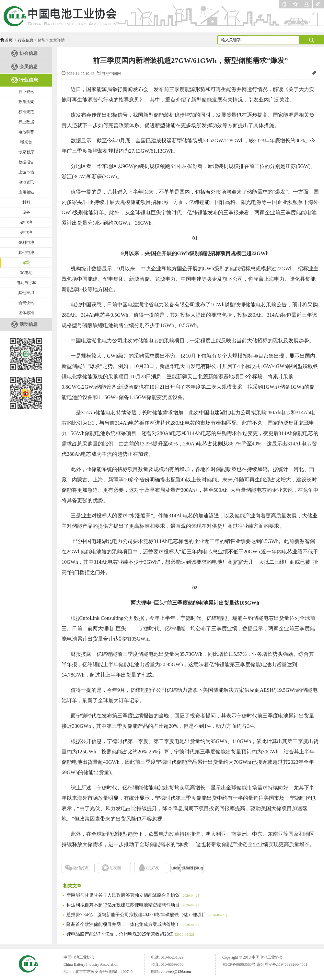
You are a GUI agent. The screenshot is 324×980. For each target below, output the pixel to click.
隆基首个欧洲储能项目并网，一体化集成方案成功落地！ (133, 924)
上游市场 (26, 172)
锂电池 (26, 232)
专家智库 (26, 152)
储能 (41, 40)
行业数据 (26, 122)
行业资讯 (26, 92)
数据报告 (26, 162)
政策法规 (26, 102)
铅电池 (26, 222)
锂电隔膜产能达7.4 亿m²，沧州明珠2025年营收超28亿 (130, 934)
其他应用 (26, 293)
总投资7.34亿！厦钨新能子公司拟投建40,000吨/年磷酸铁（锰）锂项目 (147, 915)
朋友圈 (115, 868)
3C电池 (26, 273)
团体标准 (26, 313)
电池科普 (26, 132)
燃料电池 (26, 242)
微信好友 (81, 868)
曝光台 (26, 142)
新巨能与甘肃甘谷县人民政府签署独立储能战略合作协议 (133, 895)
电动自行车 (26, 283)
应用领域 (26, 192)
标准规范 (26, 112)
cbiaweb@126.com (176, 972)
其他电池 (26, 253)
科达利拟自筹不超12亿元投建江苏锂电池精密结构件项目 (133, 905)
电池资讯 (26, 182)
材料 (26, 202)
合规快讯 (26, 303)
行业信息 (26, 40)
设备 (26, 212)
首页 (9, 40)
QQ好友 (152, 868)
